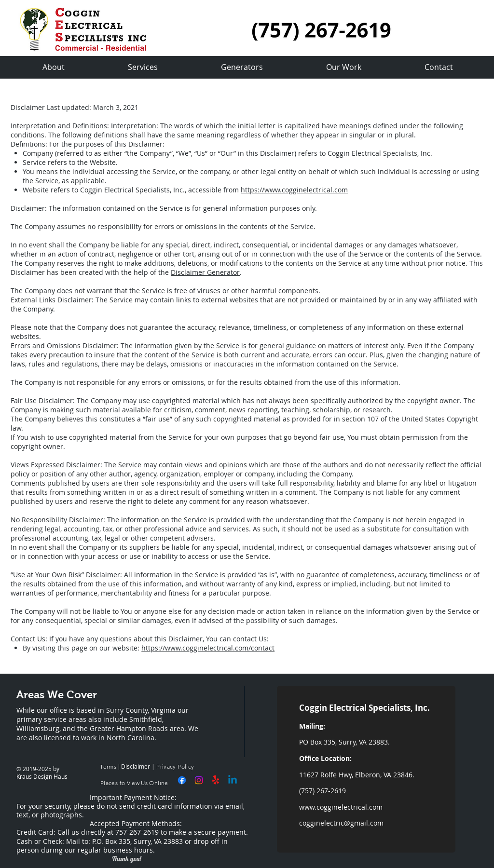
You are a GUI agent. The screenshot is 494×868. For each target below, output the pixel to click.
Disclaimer (136, 766)
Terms (107, 766)
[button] (343, 67)
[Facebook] (182, 780)
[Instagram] (199, 780)
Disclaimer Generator (205, 272)
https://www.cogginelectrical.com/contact (208, 648)
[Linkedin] (233, 780)
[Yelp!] (216, 780)
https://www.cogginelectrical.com (294, 190)
